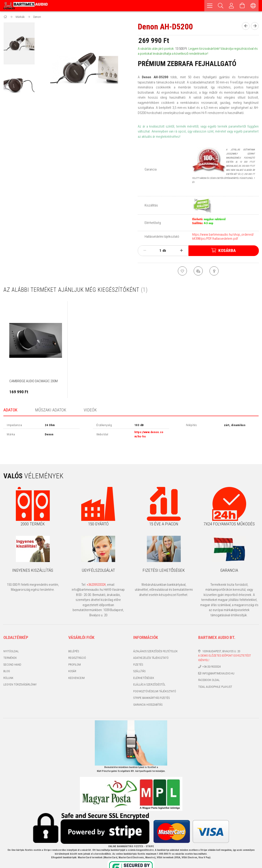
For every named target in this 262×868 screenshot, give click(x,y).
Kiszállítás (151, 205)
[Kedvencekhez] (182, 271)
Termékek (10, 643)
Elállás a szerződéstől (149, 670)
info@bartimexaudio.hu (218, 658)
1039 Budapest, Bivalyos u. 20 (221, 636)
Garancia (151, 169)
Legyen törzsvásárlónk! (20, 670)
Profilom (75, 649)
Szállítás (139, 656)
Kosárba (227, 250)
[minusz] (145, 251)
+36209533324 (96, 569)
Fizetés (138, 649)
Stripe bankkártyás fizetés (151, 683)
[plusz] (181, 251)
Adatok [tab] (10, 410)
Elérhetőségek (144, 663)
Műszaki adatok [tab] (51, 410)
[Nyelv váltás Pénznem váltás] (253, 6)
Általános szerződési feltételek (155, 636)
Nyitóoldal (11, 636)
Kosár (72, 656)
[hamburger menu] (210, 6)
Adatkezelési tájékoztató (151, 643)
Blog (7, 656)
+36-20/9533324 (211, 652)
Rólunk (8, 663)
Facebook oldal (209, 665)
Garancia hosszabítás (148, 689)
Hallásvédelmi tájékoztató (162, 237)
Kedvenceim (76, 663)
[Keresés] (221, 6)
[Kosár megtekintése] (242, 6)
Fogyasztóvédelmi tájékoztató (155, 676)
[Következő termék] (255, 26)
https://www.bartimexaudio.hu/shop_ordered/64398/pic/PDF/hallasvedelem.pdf (223, 237)
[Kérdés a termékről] (214, 271)
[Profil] (231, 6)
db (164, 251)
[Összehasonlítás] (198, 271)
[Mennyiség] (158, 251)
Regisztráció (77, 643)
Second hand (12, 649)
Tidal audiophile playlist (215, 672)
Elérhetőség (153, 223)
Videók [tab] (90, 410)
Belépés (74, 636)
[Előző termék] (246, 26)
